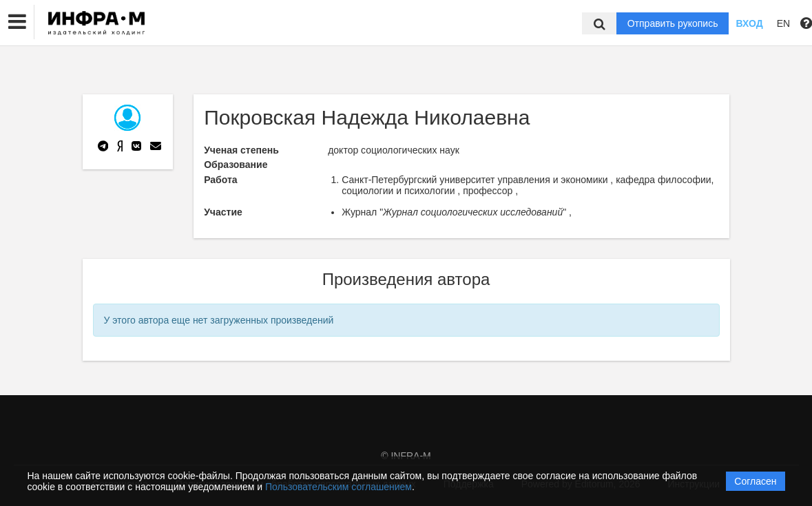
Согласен (755, 481)
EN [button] (783, 23)
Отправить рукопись (673, 23)
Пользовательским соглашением (339, 487)
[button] (17, 22)
